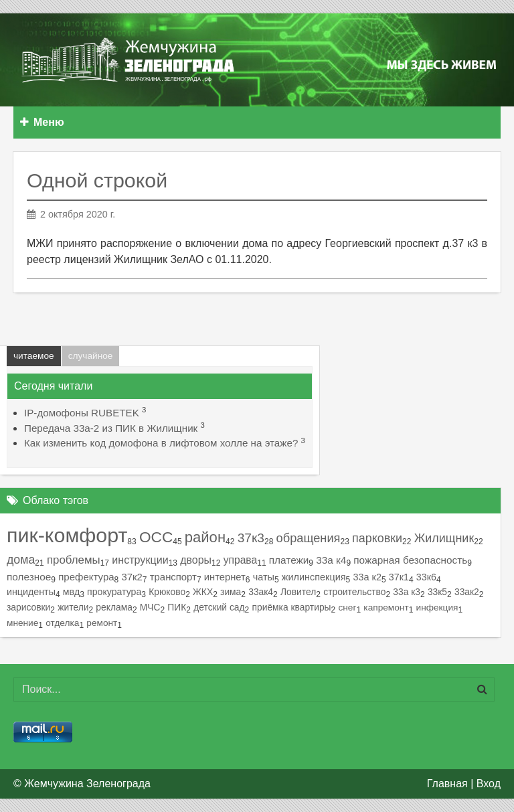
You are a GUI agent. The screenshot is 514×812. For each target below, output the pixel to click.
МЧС (150, 607)
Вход (489, 784)
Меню (42, 122)
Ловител (298, 592)
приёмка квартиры (292, 607)
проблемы (74, 560)
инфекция (437, 607)
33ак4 (261, 592)
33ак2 (467, 592)
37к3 (251, 538)
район (205, 537)
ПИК (177, 607)
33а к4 (331, 560)
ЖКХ (203, 592)
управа (241, 560)
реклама (114, 607)
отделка (62, 623)
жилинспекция (314, 577)
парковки (377, 538)
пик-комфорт (67, 535)
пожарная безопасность (410, 560)
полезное (29, 577)
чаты (264, 577)
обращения (309, 538)
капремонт (386, 607)
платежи (289, 560)
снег (347, 607)
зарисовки (28, 607)
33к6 (426, 577)
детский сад (219, 607)
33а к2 (367, 577)
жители (73, 607)
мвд (71, 592)
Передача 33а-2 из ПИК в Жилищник (111, 428)
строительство (354, 592)
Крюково (167, 592)
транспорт (173, 577)
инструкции (140, 560)
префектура (86, 577)
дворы (196, 560)
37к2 (132, 577)
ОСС (156, 537)
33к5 (437, 592)
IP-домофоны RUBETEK (82, 413)
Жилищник (444, 538)
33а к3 (407, 592)
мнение (22, 623)
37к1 (399, 577)
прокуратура (114, 592)
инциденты (31, 592)
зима (231, 592)
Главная (447, 784)
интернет (225, 577)
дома (21, 560)
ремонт (102, 623)
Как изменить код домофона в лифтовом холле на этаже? (161, 443)
